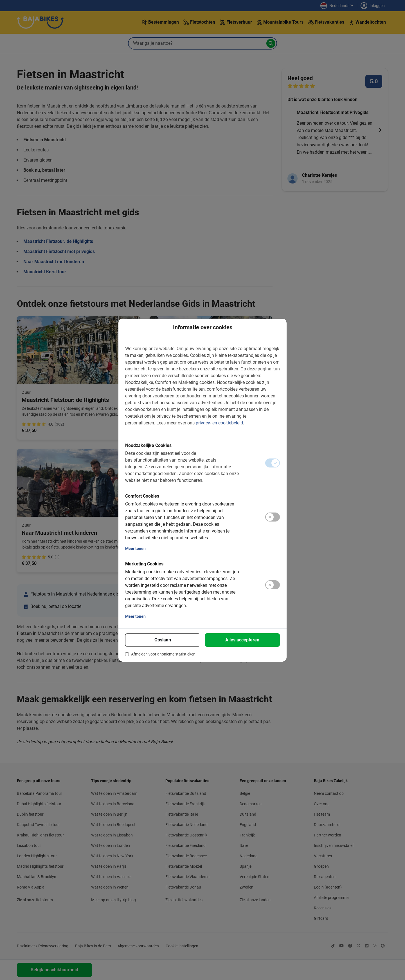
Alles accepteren (242, 640)
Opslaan (163, 640)
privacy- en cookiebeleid (219, 423)
